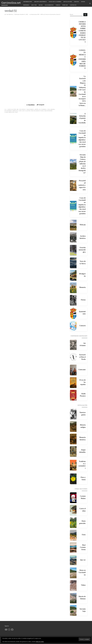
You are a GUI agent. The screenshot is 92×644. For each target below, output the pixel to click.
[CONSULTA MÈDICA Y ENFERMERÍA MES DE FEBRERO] (73, 60)
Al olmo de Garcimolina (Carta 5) (52, 14)
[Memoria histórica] (73, 439)
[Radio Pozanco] (73, 395)
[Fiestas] (73, 300)
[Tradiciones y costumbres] (73, 465)
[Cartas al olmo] (73, 510)
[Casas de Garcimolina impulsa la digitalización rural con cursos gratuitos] (73, 139)
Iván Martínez (10, 14)
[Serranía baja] (73, 610)
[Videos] (73, 586)
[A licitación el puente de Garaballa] (73, 119)
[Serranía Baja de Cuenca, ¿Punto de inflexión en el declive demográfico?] (73, 164)
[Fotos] (73, 535)
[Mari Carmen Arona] (73, 548)
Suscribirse (30, 105)
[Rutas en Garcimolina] (73, 573)
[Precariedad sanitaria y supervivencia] (73, 186)
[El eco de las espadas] (73, 383)
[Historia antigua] (73, 427)
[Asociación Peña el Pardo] (73, 357)
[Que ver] (73, 560)
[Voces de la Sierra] (73, 263)
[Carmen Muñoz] (73, 498)
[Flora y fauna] (73, 479)
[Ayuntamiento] (73, 313)
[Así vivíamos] (73, 345)
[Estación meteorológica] (73, 250)
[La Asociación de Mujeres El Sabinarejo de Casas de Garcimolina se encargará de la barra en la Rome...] (73, 91)
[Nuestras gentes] (73, 414)
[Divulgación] (73, 275)
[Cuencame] (73, 370)
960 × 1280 (40, 14)
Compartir (41, 105)
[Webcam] (73, 225)
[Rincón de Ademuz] (73, 598)
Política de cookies (40, 642)
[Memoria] (73, 288)
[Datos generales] (73, 523)
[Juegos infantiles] (73, 451)
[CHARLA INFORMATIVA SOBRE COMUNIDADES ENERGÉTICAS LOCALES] (73, 32)
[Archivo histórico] (73, 238)
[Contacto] (73, 326)
